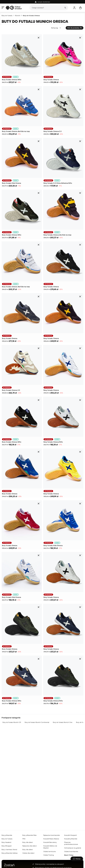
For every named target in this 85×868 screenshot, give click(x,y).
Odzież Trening (49, 855)
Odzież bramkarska (71, 851)
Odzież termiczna (49, 851)
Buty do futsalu (7, 15)
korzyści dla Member (43, 2)
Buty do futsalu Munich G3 (12, 722)
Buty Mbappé (7, 846)
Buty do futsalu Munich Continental (37, 722)
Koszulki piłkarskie (71, 839)
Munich (18, 15)
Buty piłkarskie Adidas (10, 853)
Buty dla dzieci (28, 842)
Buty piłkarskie (7, 835)
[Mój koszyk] (80, 8)
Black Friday (69, 855)
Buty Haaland (6, 842)
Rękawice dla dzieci (29, 846)
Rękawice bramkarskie (52, 835)
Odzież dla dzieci (28, 853)
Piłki (24, 839)
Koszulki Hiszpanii (70, 835)
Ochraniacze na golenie (73, 848)
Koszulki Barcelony (50, 842)
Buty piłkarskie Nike (29, 835)
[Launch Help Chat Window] (77, 859)
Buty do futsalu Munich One (63, 722)
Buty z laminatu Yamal (9, 849)
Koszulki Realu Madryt (51, 839)
